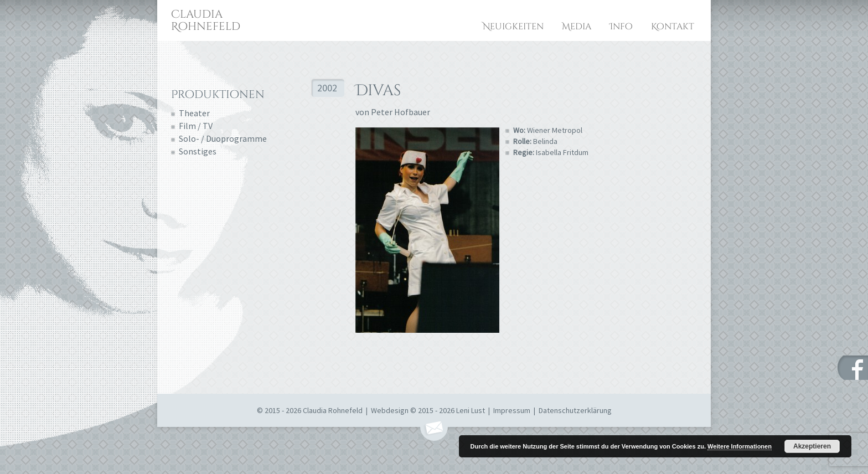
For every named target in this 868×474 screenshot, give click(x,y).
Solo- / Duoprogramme (223, 138)
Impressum (512, 410)
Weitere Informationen (740, 446)
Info (621, 27)
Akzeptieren (812, 446)
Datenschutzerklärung (575, 410)
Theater (194, 113)
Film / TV (196, 126)
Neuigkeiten (513, 27)
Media (577, 27)
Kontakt (673, 27)
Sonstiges (198, 151)
